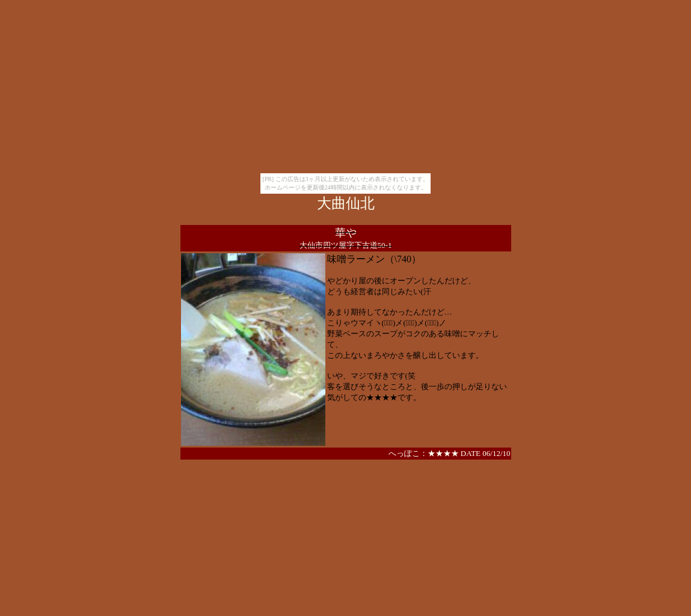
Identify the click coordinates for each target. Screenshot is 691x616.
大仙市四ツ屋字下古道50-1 (346, 245)
